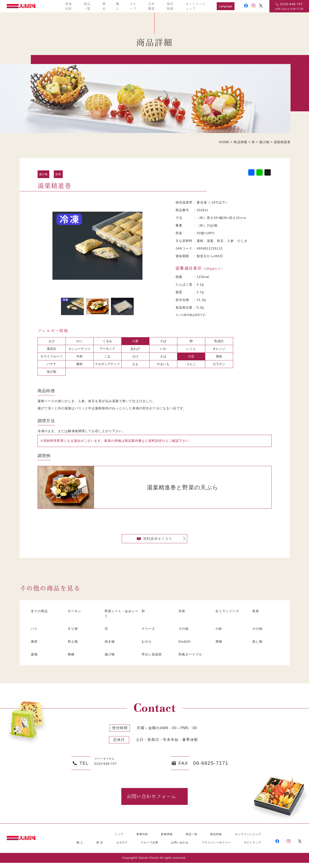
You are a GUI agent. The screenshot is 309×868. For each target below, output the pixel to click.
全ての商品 (40, 616)
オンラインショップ (196, 6)
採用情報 (170, 6)
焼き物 (110, 646)
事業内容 (68, 6)
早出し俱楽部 (153, 659)
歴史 (104, 6)
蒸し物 (258, 646)
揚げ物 (44, 174)
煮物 (219, 646)
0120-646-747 (291, 4)
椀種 (72, 659)
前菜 (58, 174)
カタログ (122, 848)
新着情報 (167, 839)
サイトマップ (252, 848)
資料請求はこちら (154, 541)
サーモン (75, 616)
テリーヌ (149, 633)
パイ (35, 633)
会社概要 (151, 6)
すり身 (73, 633)
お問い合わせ (180, 848)
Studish (186, 646)
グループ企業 (149, 848)
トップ (119, 839)
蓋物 (35, 659)
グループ (133, 6)
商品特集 (216, 839)
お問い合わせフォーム (151, 801)
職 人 (80, 848)
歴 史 (100, 848)
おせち (147, 646)
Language (226, 6)
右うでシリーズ (229, 616)
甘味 (182, 616)
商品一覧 (87, 6)
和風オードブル (192, 659)
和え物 (73, 646)
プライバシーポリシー (216, 848)
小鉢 (219, 633)
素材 (35, 646)
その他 (184, 633)
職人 (118, 6)
